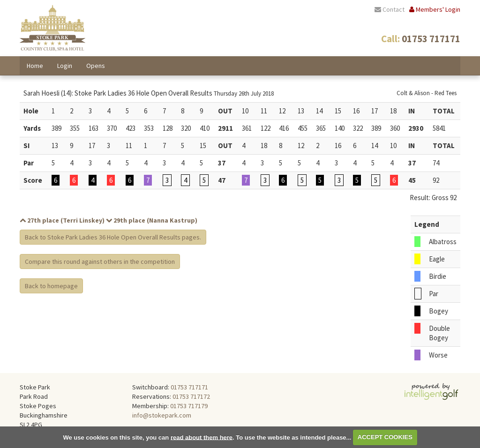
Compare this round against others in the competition (100, 261)
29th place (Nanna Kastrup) (152, 220)
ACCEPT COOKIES (385, 437)
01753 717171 (189, 387)
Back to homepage (51, 286)
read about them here (202, 437)
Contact (390, 9)
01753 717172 (191, 396)
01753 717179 (189, 406)
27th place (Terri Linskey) (62, 220)
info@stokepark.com (162, 415)
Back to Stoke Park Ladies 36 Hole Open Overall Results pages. (113, 237)
